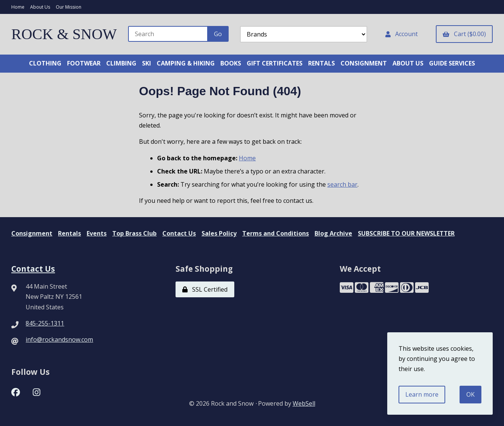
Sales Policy (219, 233)
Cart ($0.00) (464, 34)
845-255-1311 (45, 323)
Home (18, 7)
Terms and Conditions (276, 233)
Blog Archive (333, 233)
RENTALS (321, 63)
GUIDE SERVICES (452, 63)
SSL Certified (205, 289)
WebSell (304, 403)
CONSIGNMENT (364, 63)
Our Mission (69, 7)
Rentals (69, 233)
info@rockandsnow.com (59, 339)
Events (97, 233)
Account (402, 34)
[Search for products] (168, 34)
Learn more (422, 394)
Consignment (32, 233)
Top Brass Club (134, 233)
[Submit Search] (218, 34)
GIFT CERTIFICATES (275, 63)
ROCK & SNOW (64, 34)
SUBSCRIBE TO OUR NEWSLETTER (406, 233)
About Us (40, 7)
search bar (342, 184)
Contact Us (179, 233)
